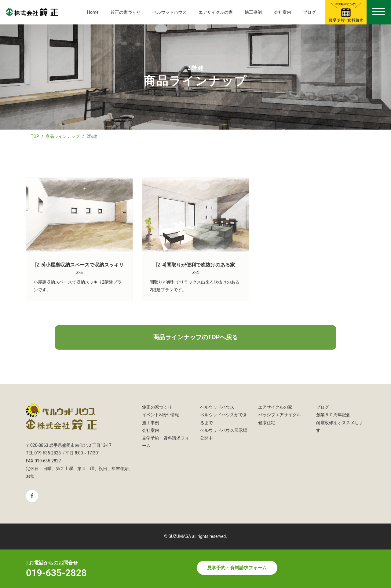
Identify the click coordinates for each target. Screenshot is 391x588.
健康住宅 (267, 423)
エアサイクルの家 (216, 12)
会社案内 (283, 12)
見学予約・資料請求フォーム (237, 568)
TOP (35, 136)
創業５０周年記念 (333, 415)
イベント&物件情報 (161, 415)
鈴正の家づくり (126, 12)
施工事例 (253, 12)
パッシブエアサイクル (280, 415)
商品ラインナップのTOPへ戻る (196, 337)
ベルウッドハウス (170, 12)
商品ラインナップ (63, 136)
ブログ (309, 12)
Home (93, 12)
